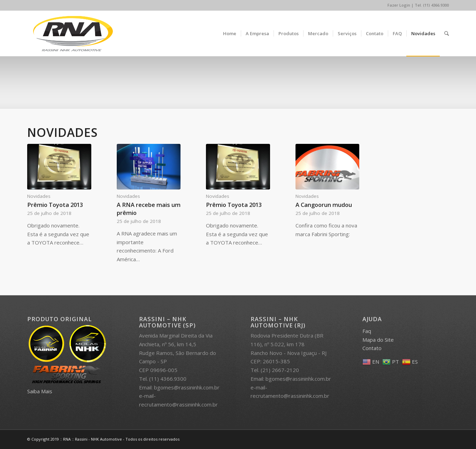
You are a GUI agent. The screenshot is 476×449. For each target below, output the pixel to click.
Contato (372, 348)
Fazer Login (399, 5)
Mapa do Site (378, 340)
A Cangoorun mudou (324, 205)
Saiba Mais (40, 391)
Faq (367, 331)
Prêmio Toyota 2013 (55, 205)
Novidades (39, 196)
